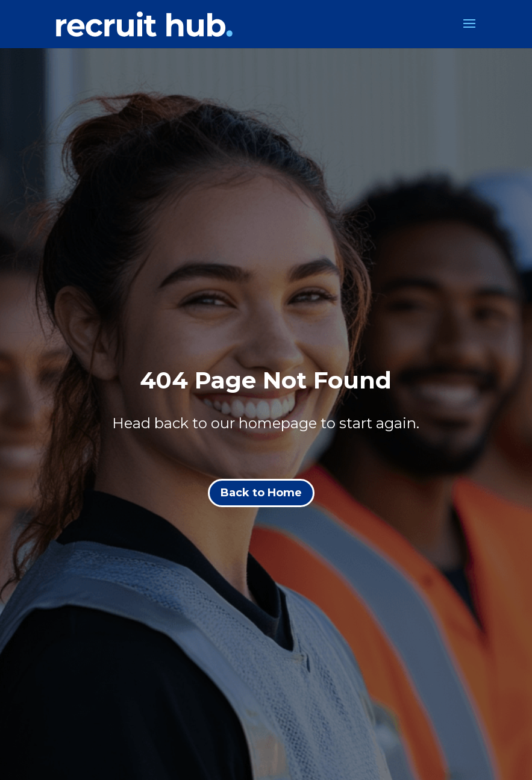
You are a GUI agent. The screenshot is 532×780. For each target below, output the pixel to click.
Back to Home (261, 493)
